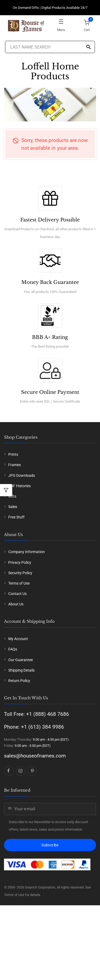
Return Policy (19, 681)
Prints (13, 454)
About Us (16, 604)
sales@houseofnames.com (35, 756)
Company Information (27, 552)
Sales (13, 507)
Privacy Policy (20, 562)
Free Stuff (16, 517)
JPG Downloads (22, 475)
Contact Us (17, 594)
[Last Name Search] (50, 47)
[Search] (89, 47)
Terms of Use (19, 583)
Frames (15, 465)
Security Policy (20, 573)
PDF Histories (19, 486)
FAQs (13, 649)
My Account (18, 639)
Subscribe (50, 845)
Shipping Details (21, 670)
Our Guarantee (21, 660)
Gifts (12, 496)
